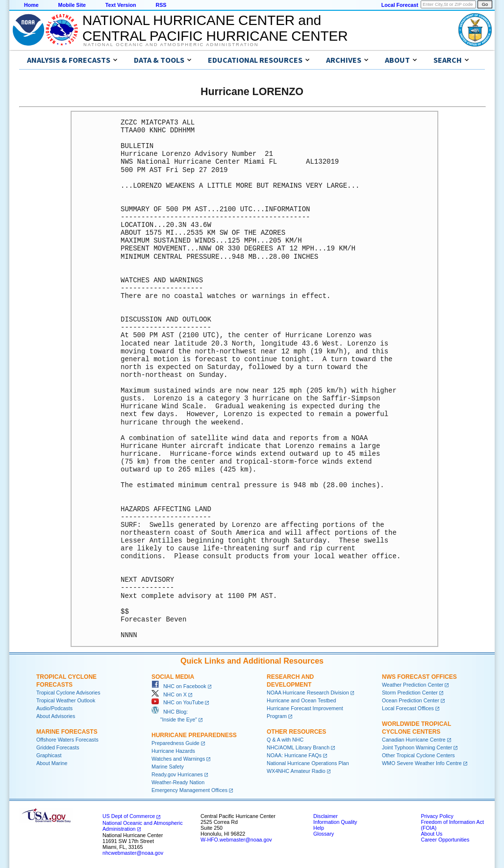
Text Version (121, 5)
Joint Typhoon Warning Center (417, 747)
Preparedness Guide (176, 743)
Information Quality (335, 822)
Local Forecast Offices (408, 708)
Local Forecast (400, 5)
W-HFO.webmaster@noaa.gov (236, 840)
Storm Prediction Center (410, 693)
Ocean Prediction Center (411, 700)
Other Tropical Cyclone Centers (418, 755)
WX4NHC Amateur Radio (296, 771)
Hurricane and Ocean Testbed (301, 700)
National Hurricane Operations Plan (308, 763)
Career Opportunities (445, 840)
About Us (431, 834)
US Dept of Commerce (129, 816)
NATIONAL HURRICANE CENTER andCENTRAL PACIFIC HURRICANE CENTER (215, 28)
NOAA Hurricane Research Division (308, 693)
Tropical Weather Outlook (66, 700)
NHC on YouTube (177, 702)
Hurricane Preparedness (194, 735)
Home (31, 5)
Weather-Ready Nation (178, 782)
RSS (161, 5)
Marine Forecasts (67, 732)
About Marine (52, 763)
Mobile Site (72, 5)
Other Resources (296, 732)
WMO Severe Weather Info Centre (422, 763)
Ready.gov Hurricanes (177, 774)
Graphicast (49, 755)
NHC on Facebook (179, 686)
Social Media (173, 677)
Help (319, 828)
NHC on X (169, 694)
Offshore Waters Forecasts (67, 740)
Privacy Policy (437, 816)
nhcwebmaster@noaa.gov (133, 853)
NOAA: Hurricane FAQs (294, 755)
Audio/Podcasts (54, 708)
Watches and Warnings (178, 759)
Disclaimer (326, 816)
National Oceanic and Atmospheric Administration (171, 45)
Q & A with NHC (285, 740)
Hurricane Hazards (173, 751)
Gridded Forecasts (58, 747)
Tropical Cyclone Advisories (68, 693)
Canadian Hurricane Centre (414, 740)
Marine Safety (168, 767)
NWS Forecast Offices (419, 677)
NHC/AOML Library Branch (298, 747)
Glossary (324, 834)
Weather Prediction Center (413, 685)
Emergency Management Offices (189, 790)
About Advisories (56, 716)
